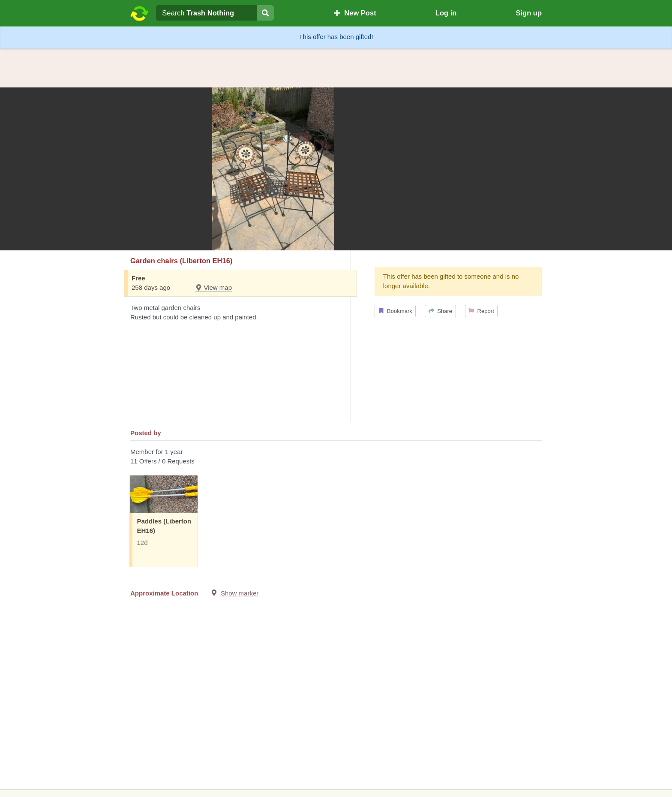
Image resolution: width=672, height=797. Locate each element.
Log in (446, 13)
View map (214, 287)
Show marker (240, 593)
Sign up (529, 13)
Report (481, 311)
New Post (355, 13)
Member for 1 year (336, 457)
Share (440, 311)
